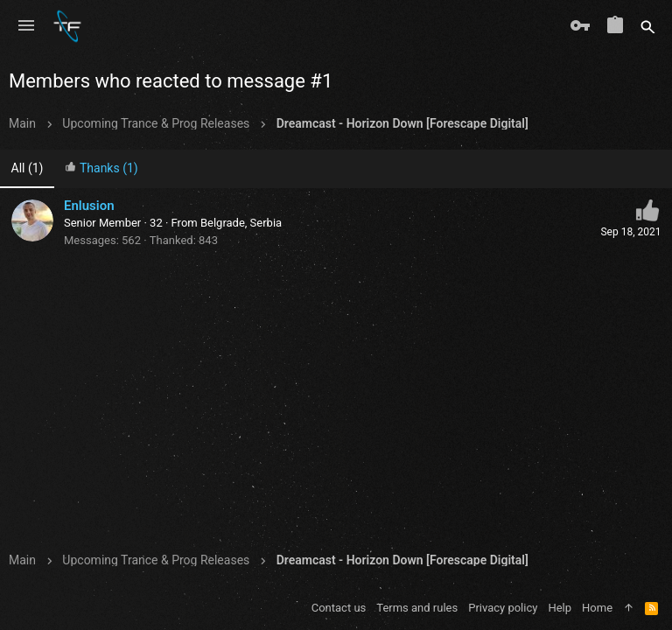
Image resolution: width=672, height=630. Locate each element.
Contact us (339, 608)
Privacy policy (503, 608)
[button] (26, 26)
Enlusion (89, 206)
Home (597, 608)
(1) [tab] (28, 168)
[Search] (648, 26)
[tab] (101, 169)
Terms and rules (417, 608)
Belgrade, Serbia (241, 223)
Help (560, 608)
